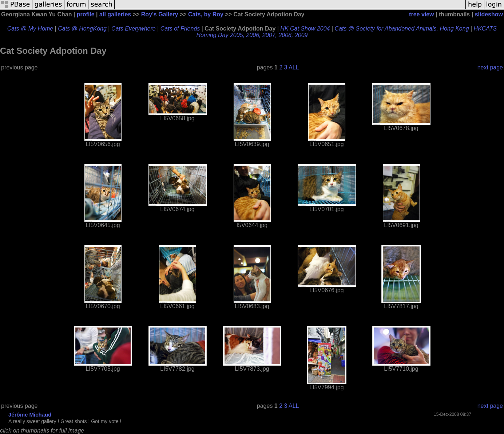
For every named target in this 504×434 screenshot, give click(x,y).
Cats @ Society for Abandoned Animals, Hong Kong (402, 29)
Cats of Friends (180, 29)
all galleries (115, 14)
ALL (294, 67)
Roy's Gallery (160, 14)
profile (86, 14)
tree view (421, 14)
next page (490, 67)
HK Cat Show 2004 (305, 29)
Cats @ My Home (30, 29)
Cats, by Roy (206, 14)
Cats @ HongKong (82, 29)
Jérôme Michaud (30, 415)
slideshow (489, 14)
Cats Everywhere (134, 29)
